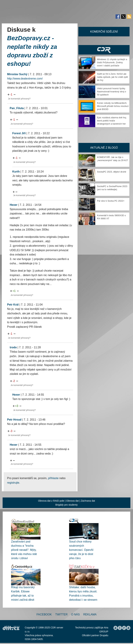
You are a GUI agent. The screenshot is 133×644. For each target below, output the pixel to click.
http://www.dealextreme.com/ (25, 79)
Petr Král (13, 305)
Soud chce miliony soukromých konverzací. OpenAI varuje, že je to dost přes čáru (81, 550)
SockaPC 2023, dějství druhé (112, 172)
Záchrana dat (88, 501)
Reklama (90, 614)
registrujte (13, 483)
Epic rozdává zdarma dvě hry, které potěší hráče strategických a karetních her (112, 121)
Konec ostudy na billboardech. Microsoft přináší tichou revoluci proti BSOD (113, 106)
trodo (13, 347)
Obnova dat (72, 501)
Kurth (16, 172)
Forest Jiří (19, 133)
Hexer (14, 205)
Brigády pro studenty (66, 505)
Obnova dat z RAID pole (51, 501)
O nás (76, 614)
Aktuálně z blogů (104, 148)
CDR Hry (104, 50)
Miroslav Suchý (17, 74)
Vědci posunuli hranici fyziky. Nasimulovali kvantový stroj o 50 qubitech (112, 92)
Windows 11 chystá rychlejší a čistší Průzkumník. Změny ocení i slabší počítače (112, 62)
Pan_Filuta (17, 108)
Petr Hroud (14, 420)
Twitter (61, 614)
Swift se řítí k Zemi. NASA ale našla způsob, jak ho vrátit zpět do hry (112, 77)
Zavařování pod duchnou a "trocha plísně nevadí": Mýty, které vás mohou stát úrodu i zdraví (24, 550)
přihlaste (53, 478)
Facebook (44, 614)
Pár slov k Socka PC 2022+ (111, 201)
